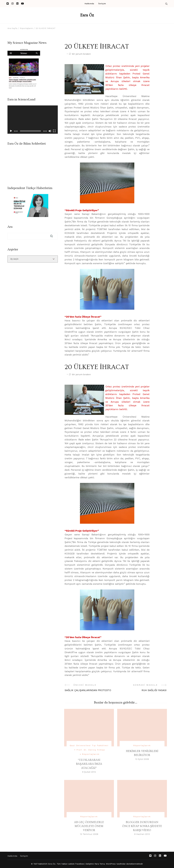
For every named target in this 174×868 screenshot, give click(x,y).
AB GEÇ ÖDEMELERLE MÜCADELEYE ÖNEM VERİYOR (89, 826)
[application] (33, 120)
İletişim (102, 4)
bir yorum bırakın (81, 54)
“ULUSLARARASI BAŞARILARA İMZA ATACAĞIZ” (89, 764)
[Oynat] (11, 131)
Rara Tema (100, 864)
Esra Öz (87, 15)
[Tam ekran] (54, 131)
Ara (10, 227)
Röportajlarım (91, 754)
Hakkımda (89, 4)
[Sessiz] (50, 131)
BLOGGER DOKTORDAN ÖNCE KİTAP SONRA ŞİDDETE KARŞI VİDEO (142, 826)
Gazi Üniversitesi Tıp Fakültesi (89, 745)
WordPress (111, 864)
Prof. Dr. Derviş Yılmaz (91, 750)
